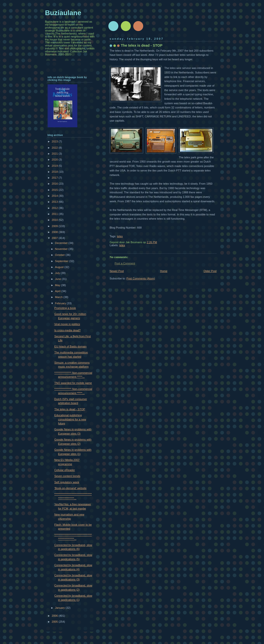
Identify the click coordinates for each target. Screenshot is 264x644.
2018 (55, 172)
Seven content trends (67, 476)
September (62, 261)
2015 (55, 190)
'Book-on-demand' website (71, 488)
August (60, 267)
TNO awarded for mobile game (73, 383)
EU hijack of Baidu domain (71, 346)
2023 (55, 141)
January (60, 608)
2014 (55, 196)
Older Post (210, 271)
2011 (55, 214)
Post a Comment (125, 263)
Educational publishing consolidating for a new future (70, 419)
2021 (55, 154)
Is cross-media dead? (68, 330)
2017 (55, 178)
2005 (55, 622)
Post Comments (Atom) (141, 278)
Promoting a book (65, 308)
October (60, 255)
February (61, 303)
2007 (55, 238)
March (59, 297)
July (58, 273)
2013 (55, 202)
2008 (55, 232)
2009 (55, 226)
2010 (55, 220)
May (58, 285)
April (58, 291)
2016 (55, 184)
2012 (55, 208)
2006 (55, 616)
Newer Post (117, 271)
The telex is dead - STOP (70, 409)
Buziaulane (63, 13)
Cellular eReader (65, 470)
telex (120, 236)
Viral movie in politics (67, 324)
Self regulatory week (67, 482)
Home (164, 271)
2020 (55, 160)
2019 (55, 166)
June (58, 279)
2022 (55, 148)
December (62, 243)
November (62, 249)
